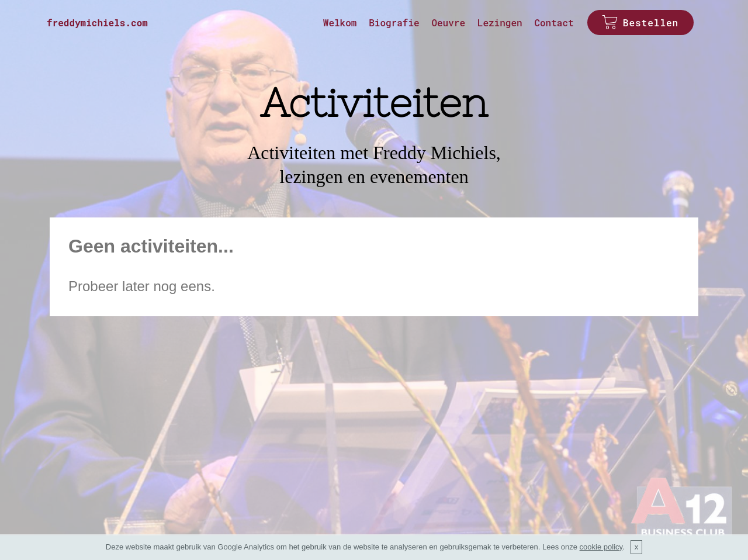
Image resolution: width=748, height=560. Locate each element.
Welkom (340, 23)
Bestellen (640, 23)
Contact (554, 23)
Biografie (394, 23)
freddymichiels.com (97, 23)
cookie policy (601, 547)
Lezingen (500, 23)
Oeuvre (448, 23)
